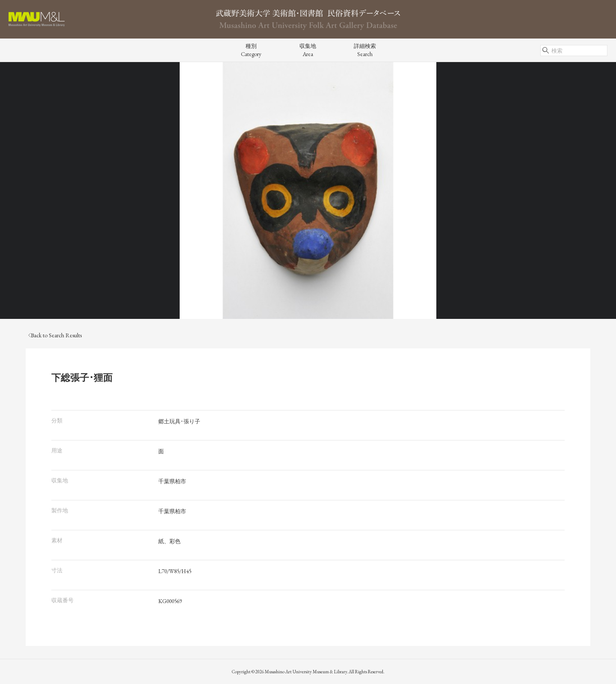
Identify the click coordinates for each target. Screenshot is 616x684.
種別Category (251, 50)
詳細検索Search (365, 50)
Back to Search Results (55, 335)
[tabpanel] (308, 190)
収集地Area (308, 50)
